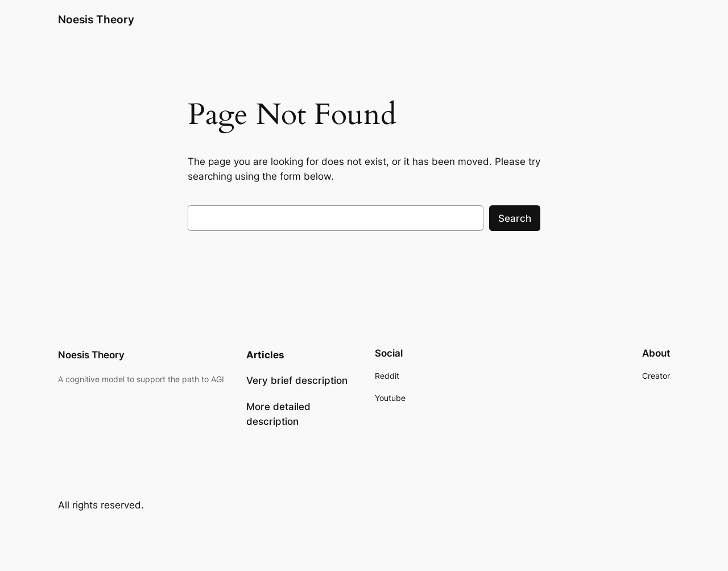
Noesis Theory (96, 19)
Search (515, 218)
